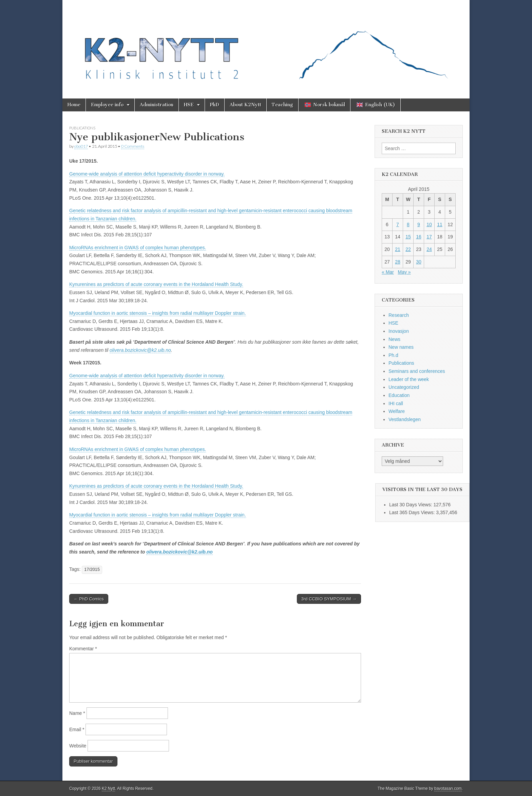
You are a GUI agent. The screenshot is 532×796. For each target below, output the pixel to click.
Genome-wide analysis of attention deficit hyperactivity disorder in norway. (147, 174)
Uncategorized (404, 387)
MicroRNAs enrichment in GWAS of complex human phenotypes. (138, 248)
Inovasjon (399, 331)
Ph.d (393, 355)
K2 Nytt (108, 789)
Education (399, 395)
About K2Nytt (245, 105)
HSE (189, 105)
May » (404, 272)
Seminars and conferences (417, 371)
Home (74, 105)
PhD (215, 105)
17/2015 (92, 569)
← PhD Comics (89, 599)
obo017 (81, 146)
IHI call (396, 403)
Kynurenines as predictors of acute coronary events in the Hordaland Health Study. (156, 284)
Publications (82, 128)
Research (399, 315)
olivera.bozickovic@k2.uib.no (140, 350)
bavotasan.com (448, 789)
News (394, 339)
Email (77, 729)
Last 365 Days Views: (413, 512)
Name (77, 713)
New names (401, 347)
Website (78, 746)
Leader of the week (409, 379)
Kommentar (83, 649)
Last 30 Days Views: (411, 505)
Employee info (107, 105)
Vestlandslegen (405, 419)
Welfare (397, 411)
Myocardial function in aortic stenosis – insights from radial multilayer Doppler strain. (158, 313)
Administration (157, 105)
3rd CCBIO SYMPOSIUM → (329, 599)
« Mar (388, 272)
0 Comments (133, 146)
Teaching (282, 105)
